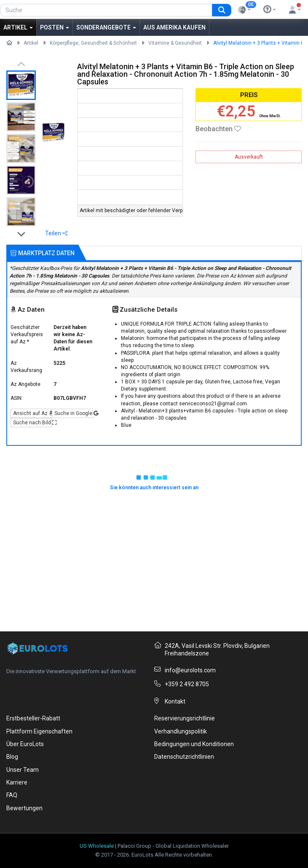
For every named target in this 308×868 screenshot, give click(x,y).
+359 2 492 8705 (187, 684)
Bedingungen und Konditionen (194, 744)
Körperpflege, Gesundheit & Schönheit (93, 43)
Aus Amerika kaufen (174, 27)
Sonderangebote (106, 27)
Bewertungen (24, 808)
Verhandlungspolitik (181, 731)
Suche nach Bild (32, 423)
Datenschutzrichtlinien (184, 757)
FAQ (12, 795)
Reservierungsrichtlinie (185, 718)
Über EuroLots (25, 744)
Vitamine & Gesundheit (175, 43)
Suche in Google (74, 413)
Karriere (17, 782)
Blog (12, 757)
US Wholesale (97, 846)
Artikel (18, 27)
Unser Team (23, 770)
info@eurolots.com (190, 670)
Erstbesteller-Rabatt (33, 718)
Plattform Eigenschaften (39, 731)
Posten (55, 27)
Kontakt (175, 701)
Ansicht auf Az (32, 413)
